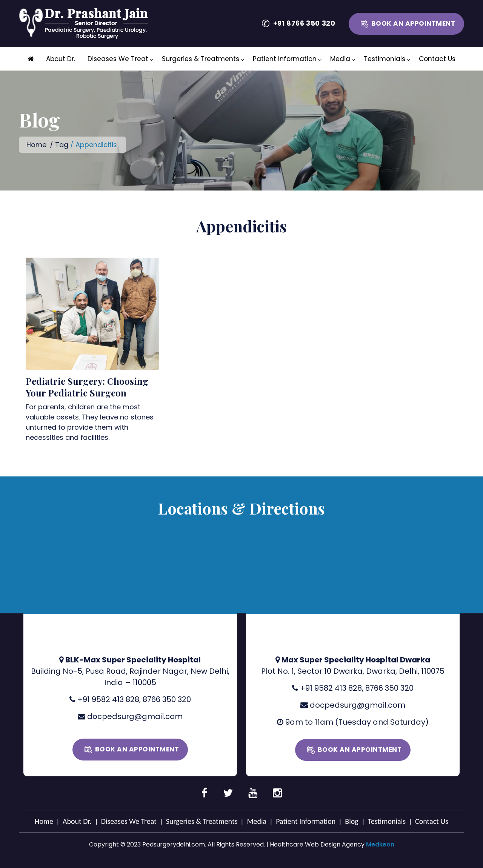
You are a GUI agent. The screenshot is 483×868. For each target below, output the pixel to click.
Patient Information (285, 59)
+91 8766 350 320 (304, 23)
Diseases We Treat (118, 59)
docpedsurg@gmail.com (135, 716)
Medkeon (380, 844)
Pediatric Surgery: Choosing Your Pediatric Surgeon (87, 387)
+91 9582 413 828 (108, 699)
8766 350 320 (167, 699)
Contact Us (437, 59)
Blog (351, 821)
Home (36, 145)
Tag (62, 145)
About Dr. (61, 59)
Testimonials (385, 59)
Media (340, 59)
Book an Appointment (413, 23)
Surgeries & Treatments (201, 59)
